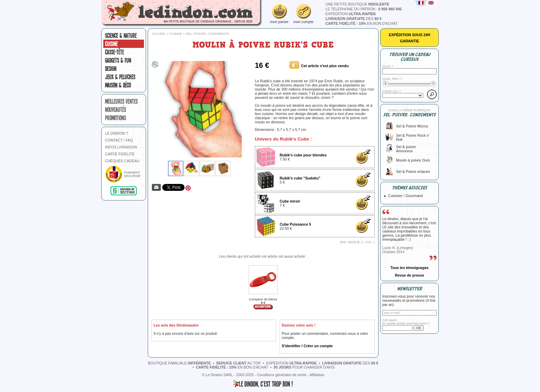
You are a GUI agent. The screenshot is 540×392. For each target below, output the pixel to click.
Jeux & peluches (120, 77)
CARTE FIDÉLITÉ (120, 154)
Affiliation (317, 375)
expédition (351, 14)
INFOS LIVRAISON (121, 147)
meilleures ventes (121, 101)
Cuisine (111, 44)
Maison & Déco (118, 85)
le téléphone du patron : (364, 9)
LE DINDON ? (117, 133)
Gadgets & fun (118, 60)
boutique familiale (179, 363)
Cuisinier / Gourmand (406, 196)
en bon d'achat (362, 23)
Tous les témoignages (409, 268)
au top (239, 363)
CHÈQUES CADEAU (122, 161)
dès (354, 19)
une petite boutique (357, 4)
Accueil (158, 34)
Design (111, 69)
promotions (116, 118)
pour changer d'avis (304, 367)
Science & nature (121, 35)
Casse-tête (115, 52)
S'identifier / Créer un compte (307, 346)
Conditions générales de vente (282, 375)
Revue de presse (410, 275)
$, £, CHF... (366, 242)
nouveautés (116, 110)
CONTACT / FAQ (119, 140)
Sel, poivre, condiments (207, 34)
